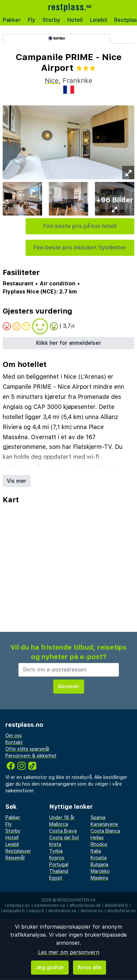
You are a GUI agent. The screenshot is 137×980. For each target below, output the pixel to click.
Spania (98, 818)
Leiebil (98, 20)
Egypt (56, 878)
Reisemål (15, 858)
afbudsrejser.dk (85, 905)
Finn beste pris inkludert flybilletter (80, 248)
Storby (51, 20)
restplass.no (18, 905)
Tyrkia (56, 851)
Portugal (59, 865)
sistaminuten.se (50, 905)
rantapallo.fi (13, 911)
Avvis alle (90, 967)
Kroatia (99, 858)
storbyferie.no (121, 911)
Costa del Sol (64, 838)
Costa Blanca (105, 831)
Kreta (55, 844)
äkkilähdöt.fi (116, 905)
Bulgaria (99, 865)
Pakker (12, 20)
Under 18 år (62, 818)
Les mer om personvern (69, 952)
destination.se (62, 911)
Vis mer (17, 481)
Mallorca (59, 824)
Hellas (97, 838)
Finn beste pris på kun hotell (80, 226)
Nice (52, 81)
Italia (96, 851)
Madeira (99, 878)
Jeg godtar (50, 967)
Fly (32, 20)
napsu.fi (36, 911)
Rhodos (99, 844)
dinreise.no (92, 911)
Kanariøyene (104, 824)
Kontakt (14, 742)
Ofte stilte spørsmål (27, 749)
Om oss (14, 736)
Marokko (100, 871)
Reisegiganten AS (76, 900)
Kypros (57, 858)
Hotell (75, 20)
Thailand (59, 871)
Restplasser (18, 851)
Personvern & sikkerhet (31, 756)
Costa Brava (63, 831)
